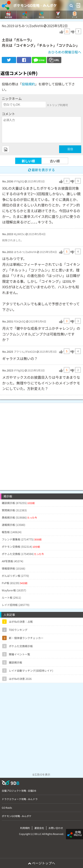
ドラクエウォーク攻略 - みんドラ (20, 799)
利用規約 (25, 828)
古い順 (55, 161)
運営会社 (39, 828)
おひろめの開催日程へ (65, 52)
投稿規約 (28, 84)
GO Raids (7, 808)
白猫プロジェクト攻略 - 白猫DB (19, 791)
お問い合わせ (56, 828)
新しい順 (28, 161)
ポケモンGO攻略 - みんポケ (35, 5)
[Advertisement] (41, 444)
